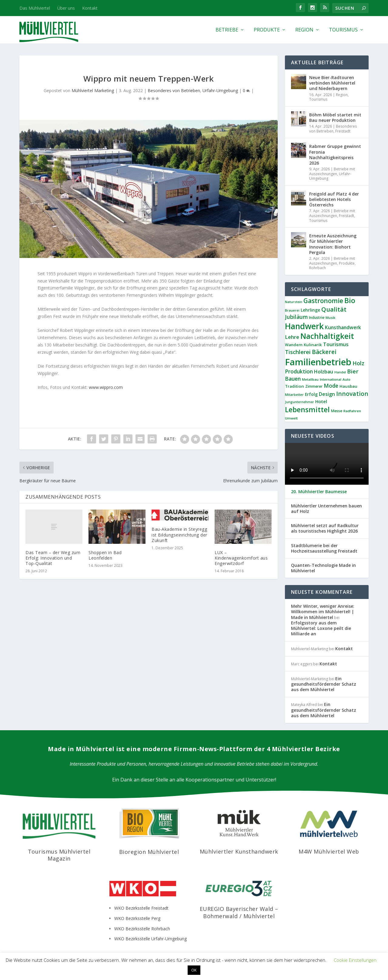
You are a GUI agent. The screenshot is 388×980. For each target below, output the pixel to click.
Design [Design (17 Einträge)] (327, 394)
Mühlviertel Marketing (93, 90)
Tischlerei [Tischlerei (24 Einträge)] (298, 352)
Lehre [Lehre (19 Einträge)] (292, 337)
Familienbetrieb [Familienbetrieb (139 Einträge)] (318, 362)
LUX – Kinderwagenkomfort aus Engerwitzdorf (241, 558)
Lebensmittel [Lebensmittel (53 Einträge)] (307, 410)
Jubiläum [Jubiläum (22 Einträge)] (296, 317)
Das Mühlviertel (35, 8)
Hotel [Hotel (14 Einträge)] (321, 401)
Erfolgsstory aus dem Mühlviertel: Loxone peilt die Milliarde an (321, 628)
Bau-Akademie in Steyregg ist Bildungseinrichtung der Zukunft (179, 535)
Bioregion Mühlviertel (149, 852)
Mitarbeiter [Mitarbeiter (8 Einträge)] (294, 395)
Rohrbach (318, 268)
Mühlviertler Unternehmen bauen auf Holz (326, 509)
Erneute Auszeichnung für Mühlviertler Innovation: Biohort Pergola (333, 244)
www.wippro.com (105, 387)
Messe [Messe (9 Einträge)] (337, 411)
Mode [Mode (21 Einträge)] (331, 386)
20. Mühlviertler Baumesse (319, 492)
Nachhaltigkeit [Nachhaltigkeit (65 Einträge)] (327, 336)
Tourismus (343, 30)
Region (304, 30)
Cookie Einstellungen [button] (355, 960)
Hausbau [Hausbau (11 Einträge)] (348, 386)
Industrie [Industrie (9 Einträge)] (317, 318)
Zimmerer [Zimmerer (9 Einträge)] (314, 386)
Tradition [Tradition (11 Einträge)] (294, 386)
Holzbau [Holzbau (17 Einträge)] (324, 372)
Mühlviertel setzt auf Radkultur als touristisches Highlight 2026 (325, 528)
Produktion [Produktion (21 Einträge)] (299, 371)
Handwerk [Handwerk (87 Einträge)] (304, 326)
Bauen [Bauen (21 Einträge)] (293, 379)
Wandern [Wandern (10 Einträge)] (294, 345)
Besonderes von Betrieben (174, 90)
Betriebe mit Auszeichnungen (332, 171)
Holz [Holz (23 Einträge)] (358, 363)
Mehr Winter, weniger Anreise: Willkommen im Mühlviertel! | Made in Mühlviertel (323, 612)
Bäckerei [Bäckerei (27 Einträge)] (324, 352)
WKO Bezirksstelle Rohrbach (142, 929)
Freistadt (343, 131)
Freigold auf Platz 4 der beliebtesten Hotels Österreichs (334, 199)
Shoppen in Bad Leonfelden (105, 555)
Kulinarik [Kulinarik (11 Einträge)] (313, 345)
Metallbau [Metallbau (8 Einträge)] (310, 379)
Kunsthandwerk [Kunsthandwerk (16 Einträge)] (343, 327)
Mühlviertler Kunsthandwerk (239, 851)
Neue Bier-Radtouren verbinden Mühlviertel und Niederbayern (332, 83)
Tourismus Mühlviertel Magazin (59, 855)
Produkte (267, 30)
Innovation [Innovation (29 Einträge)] (352, 394)
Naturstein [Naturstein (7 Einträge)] (294, 302)
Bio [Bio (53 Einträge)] (350, 300)
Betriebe (227, 30)
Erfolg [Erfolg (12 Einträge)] (311, 394)
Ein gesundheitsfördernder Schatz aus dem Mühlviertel (324, 684)
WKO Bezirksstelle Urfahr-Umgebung (151, 939)
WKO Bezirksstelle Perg (137, 918)
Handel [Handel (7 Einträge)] (340, 372)
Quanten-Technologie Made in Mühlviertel (323, 568)
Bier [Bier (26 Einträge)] (353, 371)
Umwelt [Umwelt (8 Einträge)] (291, 418)
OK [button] (194, 970)
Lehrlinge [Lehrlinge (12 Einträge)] (310, 310)
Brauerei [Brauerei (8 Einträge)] (292, 310)
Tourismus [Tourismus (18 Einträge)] (336, 344)
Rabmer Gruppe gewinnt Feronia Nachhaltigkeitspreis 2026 (335, 155)
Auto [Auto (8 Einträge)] (346, 379)
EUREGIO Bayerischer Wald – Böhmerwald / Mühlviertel (239, 912)
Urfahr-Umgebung (220, 90)
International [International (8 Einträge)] (331, 379)
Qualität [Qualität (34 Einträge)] (334, 309)
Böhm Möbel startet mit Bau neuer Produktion (335, 117)
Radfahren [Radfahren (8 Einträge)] (352, 411)
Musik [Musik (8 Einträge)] (330, 318)
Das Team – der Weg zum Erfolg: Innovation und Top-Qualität (53, 558)
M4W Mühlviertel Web (329, 851)
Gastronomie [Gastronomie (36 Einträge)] (323, 301)
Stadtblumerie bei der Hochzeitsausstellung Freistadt (324, 548)
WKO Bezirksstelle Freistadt (141, 908)
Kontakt (90, 8)
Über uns (66, 8)
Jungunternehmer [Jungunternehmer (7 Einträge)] (299, 402)
